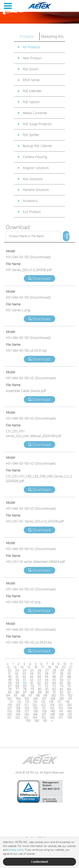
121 (26, 705)
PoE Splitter (31, 135)
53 (39, 680)
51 (24, 680)
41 (17, 677)
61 (32, 683)
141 (61, 711)
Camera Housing (35, 157)
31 (10, 673)
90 (47, 692)
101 (62, 695)
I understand (39, 862)
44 (39, 677)
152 (17, 717)
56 (62, 680)
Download (39, 278)
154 (35, 717)
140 (53, 711)
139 (44, 711)
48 (69, 677)
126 (69, 705)
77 (17, 689)
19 (56, 667)
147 (44, 714)
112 (19, 702)
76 (10, 689)
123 (43, 705)
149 (61, 714)
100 (53, 695)
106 (35, 699)
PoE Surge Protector (37, 124)
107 (44, 699)
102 (70, 695)
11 (71, 664)
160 (37, 721)
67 (10, 686)
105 (27, 699)
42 (24, 677)
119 (10, 705)
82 (54, 689)
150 (70, 714)
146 (35, 714)
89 (40, 692)
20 (63, 667)
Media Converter (35, 113)
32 (17, 673)
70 (32, 686)
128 (18, 708)
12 (8, 667)
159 (28, 721)
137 (27, 711)
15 (29, 667)
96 (23, 695)
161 (45, 721)
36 (47, 673)
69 (25, 686)
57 (69, 680)
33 (24, 673)
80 (40, 689)
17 (43, 667)
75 (69, 686)
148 (52, 714)
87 (25, 692)
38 (62, 673)
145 (27, 714)
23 (17, 670)
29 (62, 670)
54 (47, 680)
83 (62, 689)
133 (61, 708)
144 (18, 714)
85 (10, 692)
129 (27, 708)
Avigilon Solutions (36, 168)
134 (69, 708)
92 (62, 692)
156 (52, 717)
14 (22, 667)
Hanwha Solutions (36, 190)
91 (54, 692)
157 (61, 717)
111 (11, 702)
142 (69, 711)
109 (61, 699)
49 (10, 680)
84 (69, 689)
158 (69, 717)
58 (10, 683)
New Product (32, 58)
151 (9, 717)
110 (70, 699)
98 (38, 695)
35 (39, 673)
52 (32, 680)
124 (52, 705)
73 (54, 686)
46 (54, 677)
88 (32, 692)
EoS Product (32, 212)
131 (44, 708)
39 (69, 673)
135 (9, 711)
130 (35, 708)
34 (32, 673)
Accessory (30, 201)
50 (17, 680)
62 (39, 683)
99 (45, 695)
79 (32, 689)
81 (47, 689)
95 (16, 695)
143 (9, 714)
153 (26, 717)
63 (47, 683)
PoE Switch (31, 69)
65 (62, 683)
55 (54, 680)
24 (25, 670)
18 (49, 667)
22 (10, 670)
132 (52, 708)
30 (69, 670)
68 (17, 686)
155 (43, 717)
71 (39, 686)
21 (71, 667)
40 (10, 677)
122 (35, 705)
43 (32, 677)
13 (15, 667)
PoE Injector (31, 102)
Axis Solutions (33, 179)
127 (9, 708)
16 (36, 667)
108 (53, 699)
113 (27, 702)
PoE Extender (32, 91)
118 (67, 702)
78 (25, 689)
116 (51, 702)
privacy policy (16, 850)
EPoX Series (31, 80)
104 (18, 699)
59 (17, 683)
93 (69, 692)
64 (54, 683)
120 (18, 705)
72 (47, 686)
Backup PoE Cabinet (37, 146)
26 (39, 670)
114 (35, 702)
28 (54, 670)
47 (62, 677)
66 (69, 683)
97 (30, 695)
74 (62, 686)
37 (54, 673)
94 (8, 695)
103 (9, 699)
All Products (31, 47)
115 (43, 702)
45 (47, 677)
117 (59, 702)
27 (47, 670)
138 (35, 711)
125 (61, 705)
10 (65, 664)
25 (32, 670)
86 (17, 692)
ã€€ (68, 236)
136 (18, 711)
